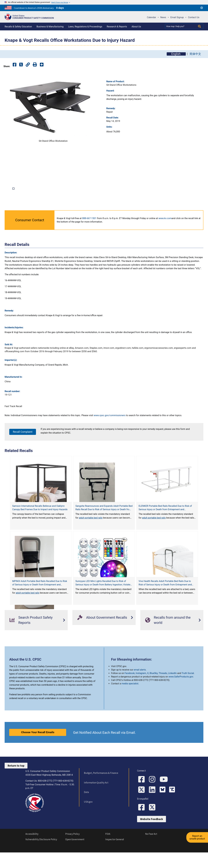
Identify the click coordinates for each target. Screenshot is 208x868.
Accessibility (32, 851)
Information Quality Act (96, 800)
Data (86, 809)
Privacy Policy (72, 851)
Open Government (75, 856)
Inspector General (115, 856)
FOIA (108, 851)
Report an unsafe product (197, 837)
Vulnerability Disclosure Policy (41, 856)
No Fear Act (151, 851)
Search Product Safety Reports (31, 637)
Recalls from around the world (168, 637)
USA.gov (88, 819)
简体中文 (195, 54)
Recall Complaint (23, 449)
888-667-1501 (89, 235)
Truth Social (188, 690)
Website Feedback (152, 836)
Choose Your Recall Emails (38, 749)
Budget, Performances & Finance (101, 790)
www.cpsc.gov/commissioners (110, 432)
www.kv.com (165, 235)
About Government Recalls (102, 635)
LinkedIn (172, 690)
